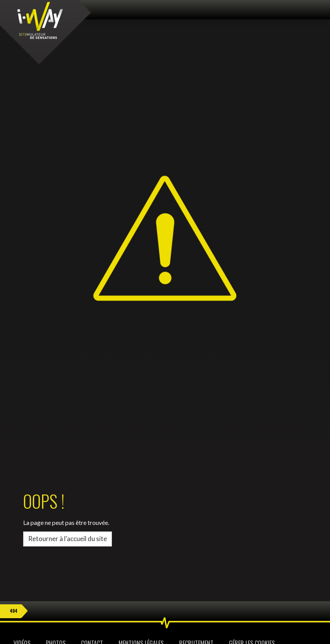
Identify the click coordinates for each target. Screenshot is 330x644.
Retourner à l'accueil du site (68, 539)
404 (14, 611)
